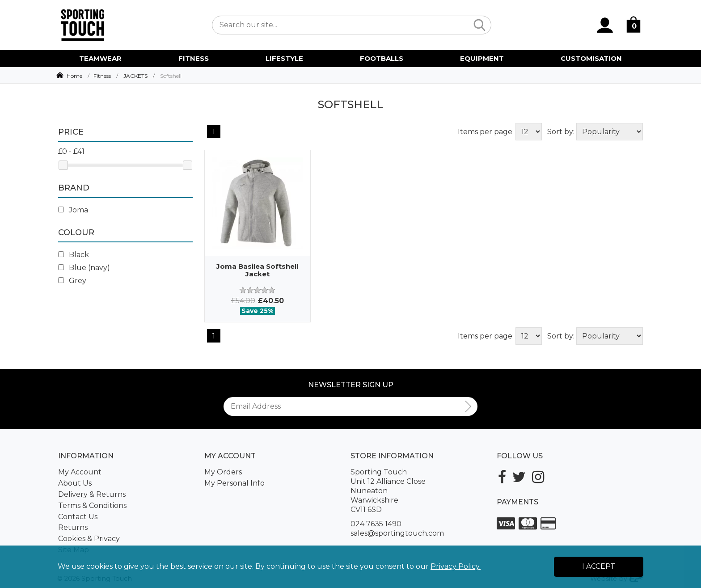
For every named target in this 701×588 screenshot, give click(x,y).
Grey (72, 281)
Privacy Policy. (456, 566)
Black (74, 255)
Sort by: (561, 132)
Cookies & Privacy (89, 539)
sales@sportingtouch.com (397, 533)
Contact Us (78, 517)
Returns (73, 527)
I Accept (599, 566)
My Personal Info (234, 483)
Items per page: (486, 132)
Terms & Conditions (92, 506)
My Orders (223, 472)
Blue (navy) (84, 268)
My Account (80, 472)
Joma (73, 210)
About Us (75, 483)
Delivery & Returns (92, 494)
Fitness (102, 76)
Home (74, 76)
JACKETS (135, 76)
